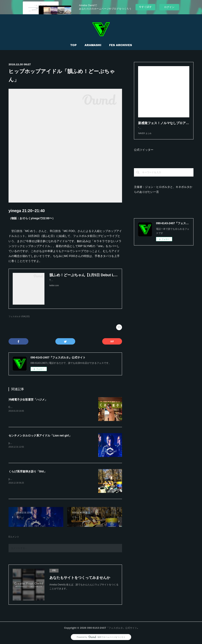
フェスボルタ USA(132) (19, 316)
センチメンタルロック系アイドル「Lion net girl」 (40, 435)
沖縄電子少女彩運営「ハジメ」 (28, 400)
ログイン (169, 7)
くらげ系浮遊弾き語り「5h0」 (28, 471)
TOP (73, 45)
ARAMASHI (93, 45)
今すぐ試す (145, 7)
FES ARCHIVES (121, 45)
